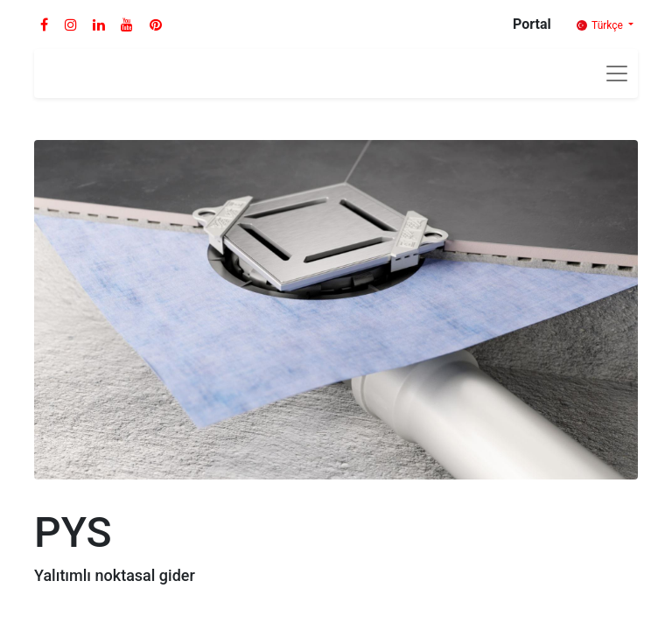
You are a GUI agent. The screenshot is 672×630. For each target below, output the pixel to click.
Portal (532, 24)
